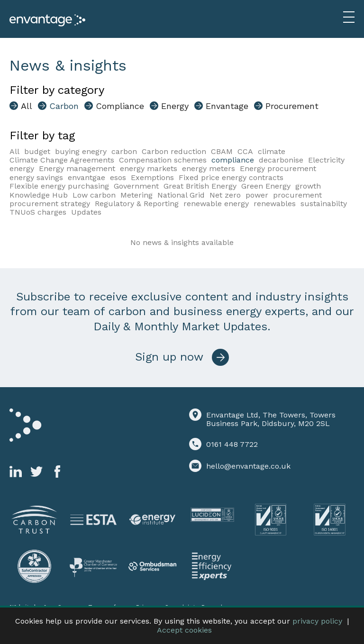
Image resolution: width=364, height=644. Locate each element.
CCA (245, 151)
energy (22, 168)
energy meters (209, 168)
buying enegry (81, 151)
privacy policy (317, 621)
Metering (136, 195)
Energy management (77, 168)
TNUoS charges (38, 212)
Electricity (326, 160)
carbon (124, 151)
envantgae (86, 177)
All (14, 151)
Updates (86, 212)
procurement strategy (50, 204)
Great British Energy (200, 186)
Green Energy (266, 186)
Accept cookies (184, 630)
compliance (233, 160)
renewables (275, 204)
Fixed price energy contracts (231, 177)
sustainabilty (324, 204)
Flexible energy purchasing (59, 186)
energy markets (149, 168)
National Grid (181, 195)
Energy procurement (278, 168)
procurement (297, 195)
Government (136, 186)
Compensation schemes (163, 160)
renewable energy (216, 204)
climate (272, 151)
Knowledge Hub (39, 195)
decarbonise (281, 160)
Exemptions (152, 177)
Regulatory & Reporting (137, 204)
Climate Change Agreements (62, 160)
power (257, 195)
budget (37, 151)
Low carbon (94, 195)
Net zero (225, 195)
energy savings (36, 177)
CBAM (222, 151)
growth (308, 186)
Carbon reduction (174, 151)
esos (118, 177)
